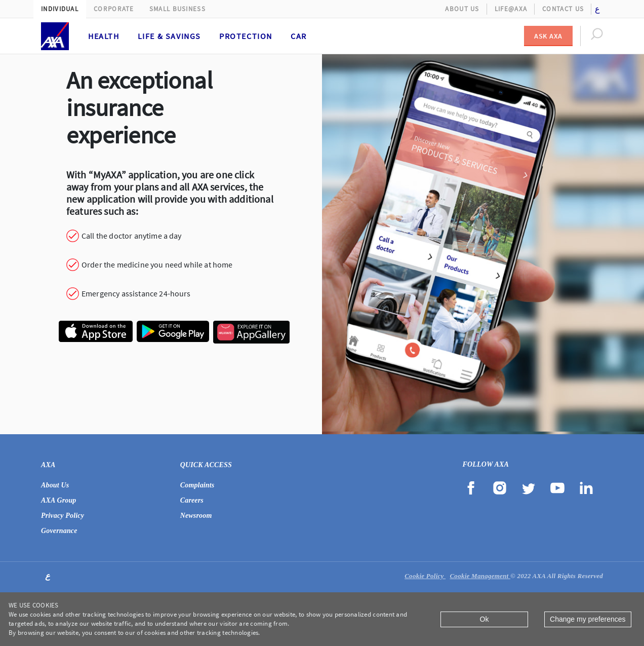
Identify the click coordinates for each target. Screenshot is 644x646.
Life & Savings (169, 36)
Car (299, 36)
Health (104, 36)
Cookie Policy (425, 576)
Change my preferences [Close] (588, 619)
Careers (192, 500)
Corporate (114, 9)
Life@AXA (511, 9)
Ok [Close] (485, 619)
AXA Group (59, 500)
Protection (246, 36)
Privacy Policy (63, 516)
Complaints (197, 485)
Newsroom (196, 516)
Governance (59, 531)
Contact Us (563, 9)
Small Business (177, 9)
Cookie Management (480, 576)
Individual (60, 9)
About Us (462, 9)
